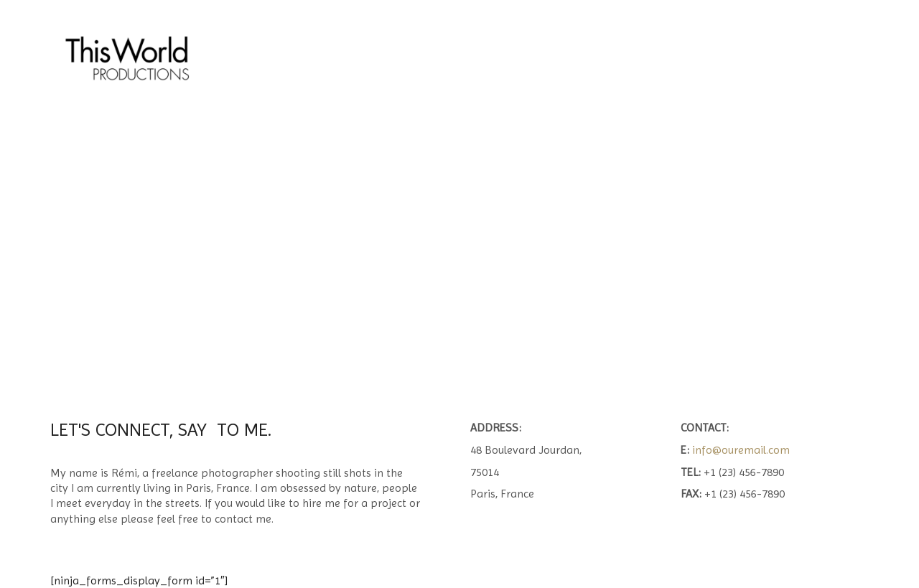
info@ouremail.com (741, 450)
